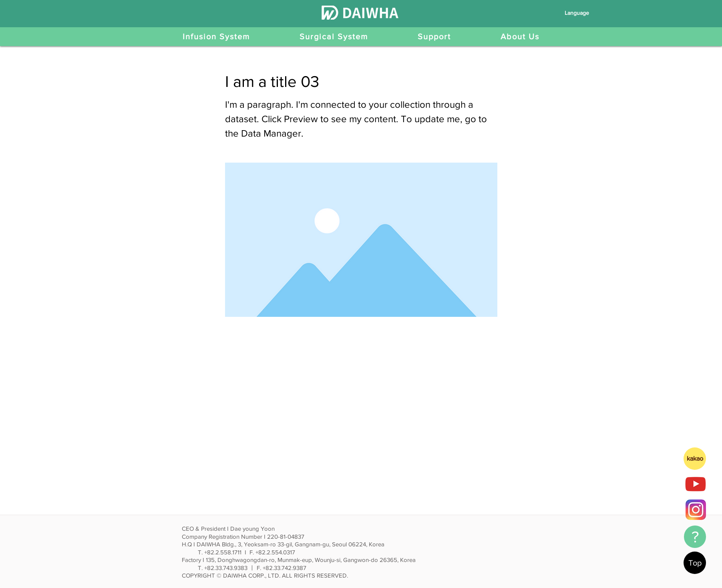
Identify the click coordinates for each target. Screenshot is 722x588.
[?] (695, 537)
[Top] (695, 563)
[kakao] (695, 459)
